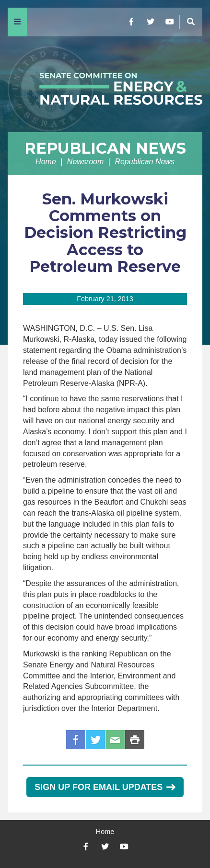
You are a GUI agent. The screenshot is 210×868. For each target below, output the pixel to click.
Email (115, 740)
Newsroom (85, 162)
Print (135, 740)
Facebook (76, 740)
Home (46, 162)
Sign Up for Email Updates (105, 787)
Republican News (105, 148)
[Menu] (17, 22)
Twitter (95, 740)
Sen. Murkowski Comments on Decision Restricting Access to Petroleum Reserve (105, 233)
